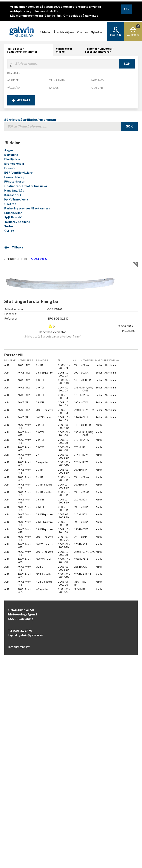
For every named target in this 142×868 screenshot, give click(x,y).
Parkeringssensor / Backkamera (27, 209)
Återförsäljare (64, 32)
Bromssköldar (14, 164)
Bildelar (45, 32)
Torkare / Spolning (17, 222)
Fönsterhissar (14, 182)
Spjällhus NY (13, 217)
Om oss (82, 32)
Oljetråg (10, 204)
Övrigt (9, 231)
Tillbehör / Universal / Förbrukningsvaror (99, 50)
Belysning (11, 155)
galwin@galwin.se (31, 635)
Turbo (9, 226)
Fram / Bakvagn (15, 177)
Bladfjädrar (12, 159)
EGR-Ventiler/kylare (18, 173)
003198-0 (39, 259)
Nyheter (97, 32)
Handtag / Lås (14, 191)
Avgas (9, 150)
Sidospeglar (13, 213)
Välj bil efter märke (64, 50)
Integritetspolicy (19, 647)
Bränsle (10, 168)
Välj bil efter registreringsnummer (22, 50)
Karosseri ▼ (13, 195)
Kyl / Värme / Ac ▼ (17, 200)
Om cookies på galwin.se (81, 16)
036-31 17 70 (23, 631)
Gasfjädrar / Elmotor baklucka (26, 186)
